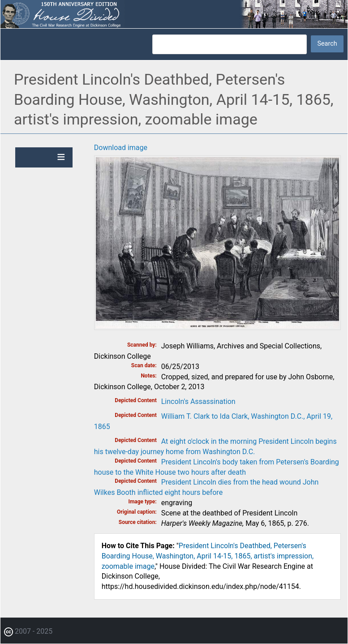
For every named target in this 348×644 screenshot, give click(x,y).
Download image (121, 148)
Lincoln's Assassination (198, 401)
